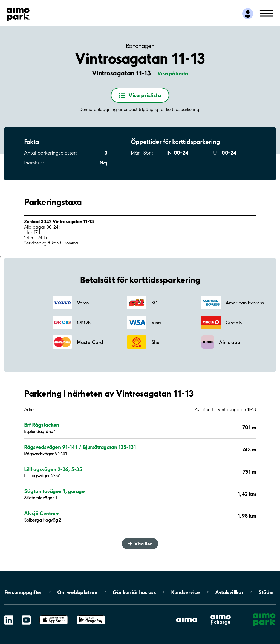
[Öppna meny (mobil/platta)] (267, 13)
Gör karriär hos (134, 592)
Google (91, 616)
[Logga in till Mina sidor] (248, 14)
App (54, 616)
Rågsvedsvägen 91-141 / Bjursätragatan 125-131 (80, 447)
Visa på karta (173, 73)
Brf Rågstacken (42, 425)
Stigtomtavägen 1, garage (54, 491)
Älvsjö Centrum (42, 513)
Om (77, 592)
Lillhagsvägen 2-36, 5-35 (53, 469)
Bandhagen (140, 46)
